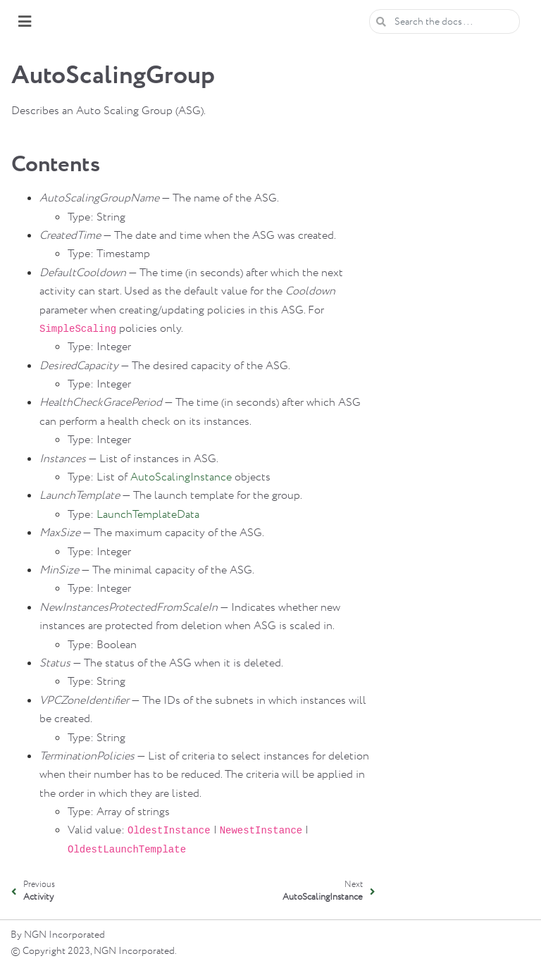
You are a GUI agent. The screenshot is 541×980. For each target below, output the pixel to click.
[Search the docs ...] (444, 21)
